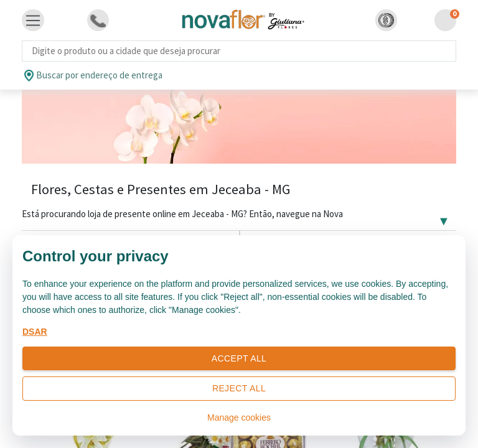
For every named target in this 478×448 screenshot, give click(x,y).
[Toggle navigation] (33, 21)
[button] (386, 20)
